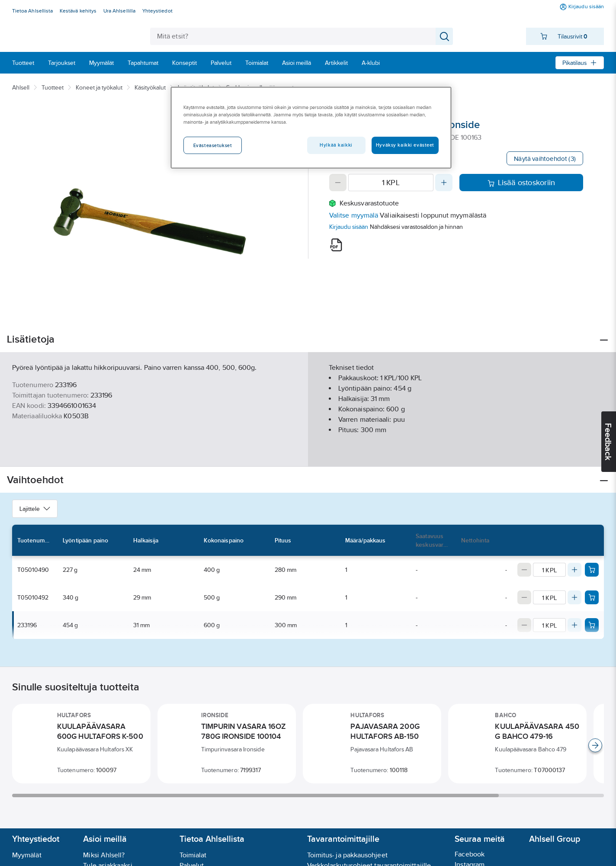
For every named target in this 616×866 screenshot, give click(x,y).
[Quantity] (391, 183)
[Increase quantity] (444, 183)
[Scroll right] (595, 745)
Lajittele (35, 509)
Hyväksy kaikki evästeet (405, 145)
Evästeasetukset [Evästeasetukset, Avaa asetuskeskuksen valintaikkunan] (213, 145)
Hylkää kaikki (336, 145)
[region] (311, 128)
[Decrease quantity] (338, 183)
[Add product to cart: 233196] (592, 625)
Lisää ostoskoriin (521, 183)
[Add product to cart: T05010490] (592, 570)
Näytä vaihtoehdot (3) (545, 159)
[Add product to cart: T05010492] (592, 597)
